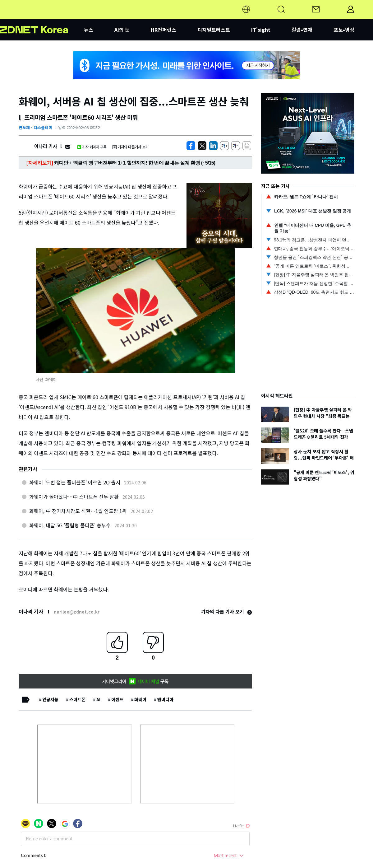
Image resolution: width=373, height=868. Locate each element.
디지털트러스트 (214, 30)
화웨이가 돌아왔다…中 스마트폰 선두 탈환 (74, 497)
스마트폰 (77, 699)
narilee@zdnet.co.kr (77, 612)
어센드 (117, 699)
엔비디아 (165, 699)
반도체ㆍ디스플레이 (35, 127)
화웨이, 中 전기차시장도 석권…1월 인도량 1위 (78, 511)
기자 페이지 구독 (92, 147)
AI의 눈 (122, 30)
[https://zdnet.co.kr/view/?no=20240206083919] (191, 146)
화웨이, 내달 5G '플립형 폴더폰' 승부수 (70, 525)
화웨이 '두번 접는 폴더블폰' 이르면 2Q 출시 (75, 482)
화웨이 (140, 699)
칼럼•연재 (302, 30)
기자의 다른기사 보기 (131, 147)
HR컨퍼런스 (163, 30)
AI (98, 699)
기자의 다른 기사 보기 (226, 611)
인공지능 (50, 699)
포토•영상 (344, 30)
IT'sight (261, 30)
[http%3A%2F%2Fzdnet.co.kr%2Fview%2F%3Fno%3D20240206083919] (213, 146)
